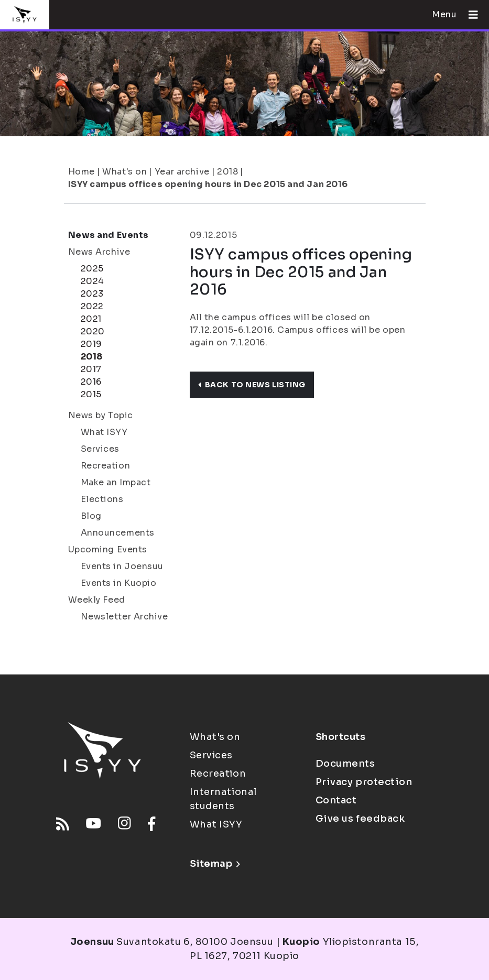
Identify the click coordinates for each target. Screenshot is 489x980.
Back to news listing (252, 385)
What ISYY (104, 432)
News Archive (99, 252)
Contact (336, 800)
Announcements (118, 533)
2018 (227, 172)
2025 (92, 269)
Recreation (106, 466)
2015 (91, 394)
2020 (93, 331)
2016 (91, 382)
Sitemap (215, 864)
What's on (124, 172)
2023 (92, 294)
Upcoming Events (108, 549)
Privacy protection (364, 782)
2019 (91, 344)
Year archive (182, 172)
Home (81, 172)
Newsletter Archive (124, 617)
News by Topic (101, 415)
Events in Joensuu (122, 566)
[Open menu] (469, 15)
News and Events (108, 235)
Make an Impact (116, 482)
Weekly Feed (97, 600)
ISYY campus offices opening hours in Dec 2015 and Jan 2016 (208, 184)
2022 (92, 306)
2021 (91, 319)
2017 (91, 369)
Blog (91, 516)
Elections (102, 499)
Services (100, 449)
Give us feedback (360, 819)
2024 (93, 281)
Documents (345, 764)
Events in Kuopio (119, 583)
